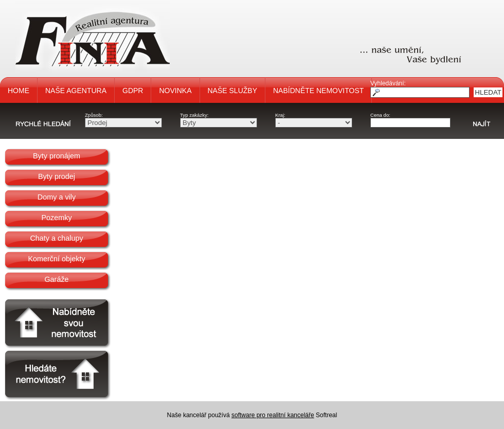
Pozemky (56, 218)
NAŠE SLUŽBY (232, 91)
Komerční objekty (56, 259)
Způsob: (94, 115)
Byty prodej (57, 176)
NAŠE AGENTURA (76, 91)
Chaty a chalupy (56, 238)
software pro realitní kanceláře (273, 415)
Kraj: (280, 115)
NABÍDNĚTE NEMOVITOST (318, 91)
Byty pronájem (57, 156)
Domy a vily (57, 197)
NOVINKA (175, 91)
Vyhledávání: (388, 83)
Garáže (56, 279)
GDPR (133, 91)
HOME (19, 91)
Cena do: (380, 115)
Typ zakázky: (194, 115)
